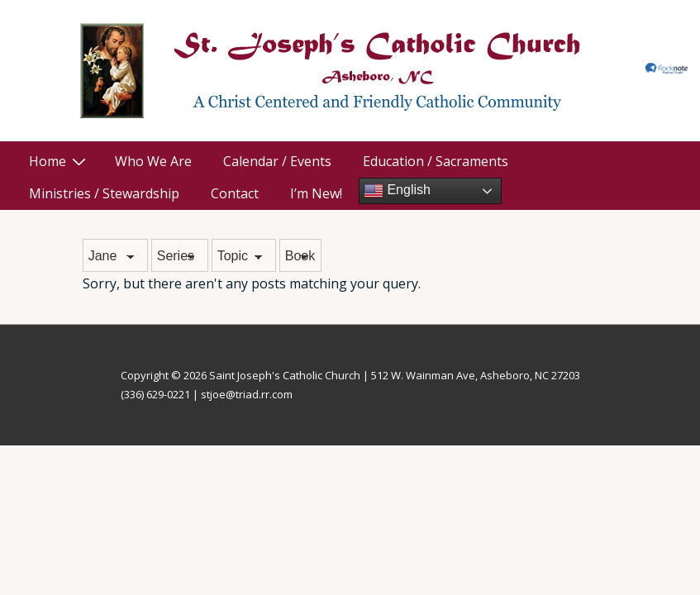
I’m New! (316, 193)
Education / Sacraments (436, 161)
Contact (235, 193)
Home (60, 161)
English (397, 191)
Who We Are (153, 161)
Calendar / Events (277, 161)
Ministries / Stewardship (104, 193)
